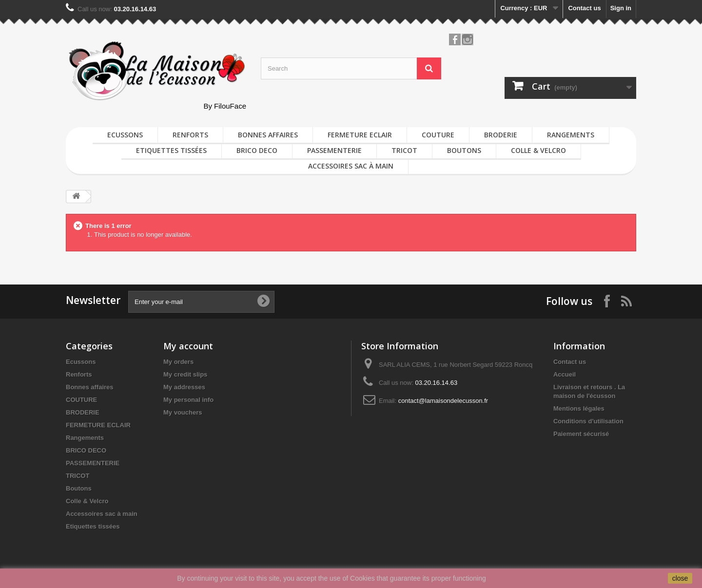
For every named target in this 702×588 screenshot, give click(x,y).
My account (188, 346)
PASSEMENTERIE (334, 150)
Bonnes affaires (268, 135)
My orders (178, 362)
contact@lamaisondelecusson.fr (443, 401)
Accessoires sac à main (351, 166)
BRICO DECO (257, 150)
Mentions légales (579, 408)
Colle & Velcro (538, 150)
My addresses (184, 387)
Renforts (190, 135)
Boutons (464, 150)
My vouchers (183, 412)
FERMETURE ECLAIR (360, 135)
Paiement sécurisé (581, 434)
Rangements (571, 135)
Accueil (565, 374)
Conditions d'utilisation (588, 421)
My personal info (188, 400)
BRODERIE (501, 135)
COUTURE (438, 135)
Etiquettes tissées (171, 150)
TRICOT (404, 150)
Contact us (584, 8)
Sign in (621, 8)
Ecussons (125, 135)
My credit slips (185, 374)
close (680, 578)
